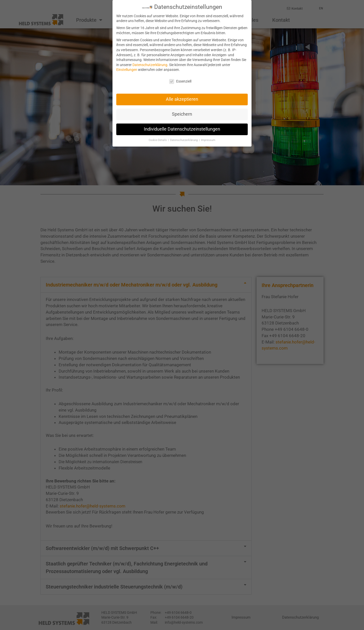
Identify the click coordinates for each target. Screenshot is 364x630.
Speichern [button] (182, 113)
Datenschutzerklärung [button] (184, 139)
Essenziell (180, 81)
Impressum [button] (208, 139)
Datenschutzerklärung (150, 64)
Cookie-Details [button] (158, 139)
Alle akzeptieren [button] (182, 98)
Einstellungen (127, 69)
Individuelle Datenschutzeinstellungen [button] (182, 128)
